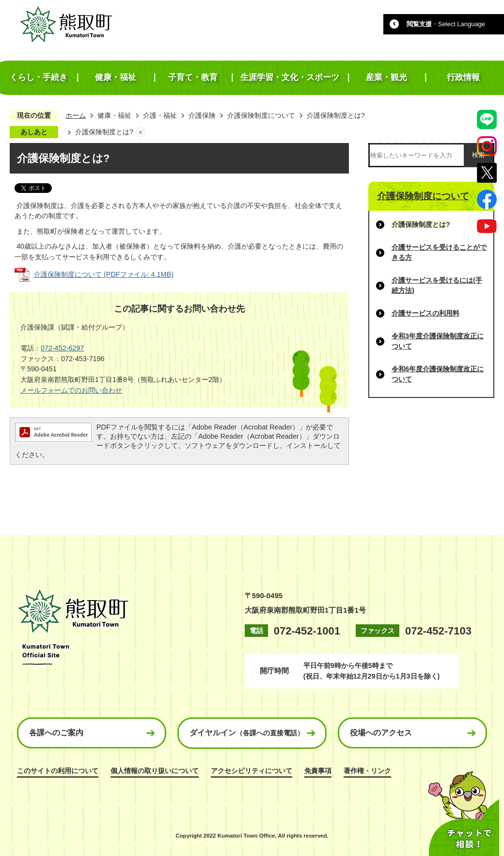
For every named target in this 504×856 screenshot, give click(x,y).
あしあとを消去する (141, 132)
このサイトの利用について (58, 771)
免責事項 (318, 771)
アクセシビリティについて (252, 771)
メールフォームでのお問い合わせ (71, 390)
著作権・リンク (367, 771)
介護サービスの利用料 (425, 313)
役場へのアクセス (381, 733)
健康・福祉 (114, 115)
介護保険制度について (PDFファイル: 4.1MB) (104, 274)
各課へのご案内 (56, 733)
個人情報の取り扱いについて (155, 771)
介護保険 (202, 115)
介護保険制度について (261, 115)
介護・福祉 (160, 115)
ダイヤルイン (247, 733)
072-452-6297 (63, 348)
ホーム (76, 115)
